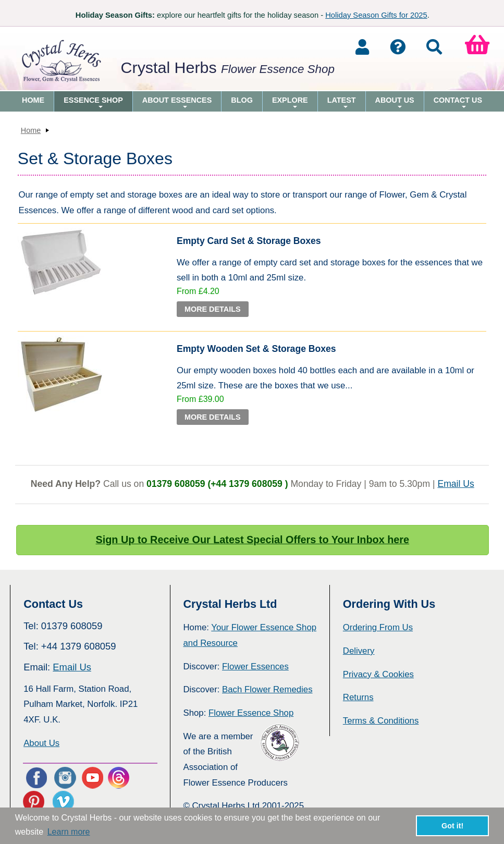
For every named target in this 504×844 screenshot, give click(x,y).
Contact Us (458, 104)
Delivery (359, 651)
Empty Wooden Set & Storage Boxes (256, 349)
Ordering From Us (378, 627)
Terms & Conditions (381, 721)
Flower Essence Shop (251, 713)
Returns (358, 697)
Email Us (456, 484)
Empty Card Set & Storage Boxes (249, 241)
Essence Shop (93, 104)
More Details (213, 309)
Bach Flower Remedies (267, 689)
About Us (395, 104)
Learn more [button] (69, 832)
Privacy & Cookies (378, 674)
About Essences (177, 104)
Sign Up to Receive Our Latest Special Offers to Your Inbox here (253, 540)
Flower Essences (255, 666)
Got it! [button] (452, 826)
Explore (290, 104)
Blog (242, 100)
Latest (342, 104)
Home (33, 100)
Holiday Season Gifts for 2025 (376, 15)
